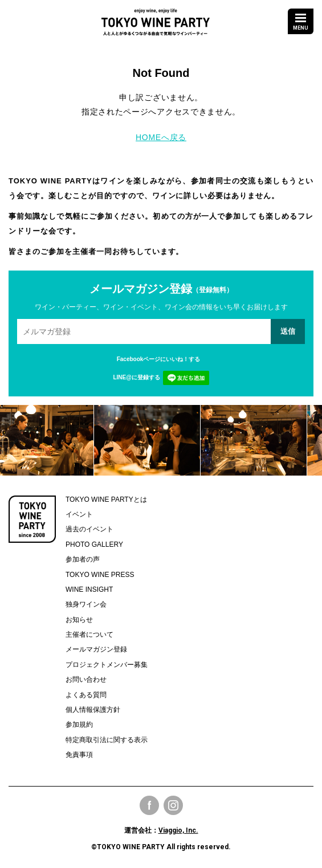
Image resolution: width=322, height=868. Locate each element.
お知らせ (79, 620)
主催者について (89, 634)
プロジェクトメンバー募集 (107, 665)
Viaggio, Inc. (178, 830)
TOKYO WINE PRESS (100, 575)
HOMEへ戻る (161, 137)
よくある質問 (86, 695)
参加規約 (79, 724)
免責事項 (79, 755)
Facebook (149, 805)
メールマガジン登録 (96, 649)
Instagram (173, 805)
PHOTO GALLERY (94, 544)
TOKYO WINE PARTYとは (106, 499)
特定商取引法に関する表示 (107, 740)
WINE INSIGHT (89, 589)
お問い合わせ (86, 679)
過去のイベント (89, 529)
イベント (79, 514)
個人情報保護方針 (93, 710)
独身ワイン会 (86, 604)
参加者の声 (83, 559)
